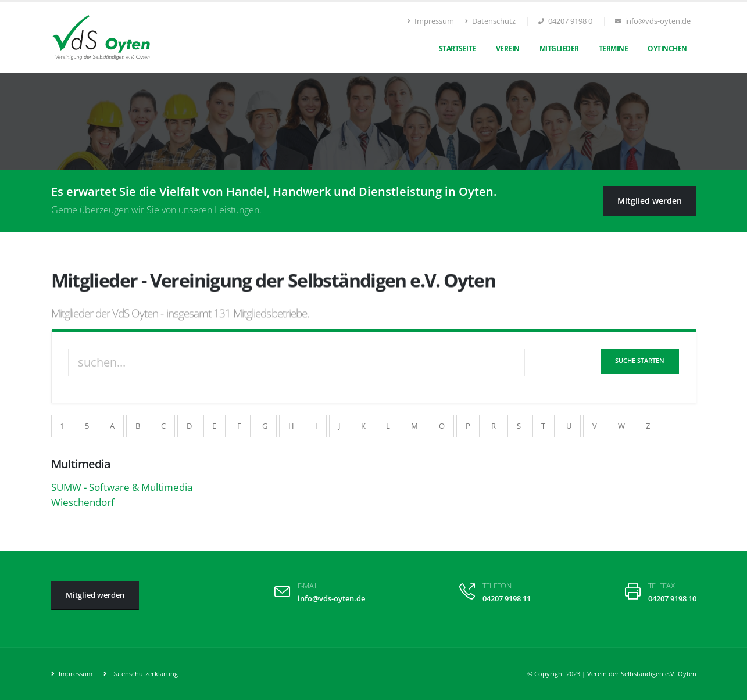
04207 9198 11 (507, 599)
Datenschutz (490, 21)
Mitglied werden (650, 201)
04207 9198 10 (672, 599)
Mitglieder (559, 49)
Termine (614, 49)
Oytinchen (667, 49)
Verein (508, 49)
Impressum (431, 21)
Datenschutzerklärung (144, 674)
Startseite (458, 49)
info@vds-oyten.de (331, 599)
